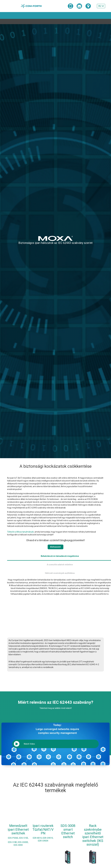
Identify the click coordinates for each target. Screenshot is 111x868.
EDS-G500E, (23, 835)
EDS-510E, (24, 831)
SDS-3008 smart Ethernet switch (68, 824)
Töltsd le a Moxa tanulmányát (20, 532)
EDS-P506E (13, 831)
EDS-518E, (13, 835)
